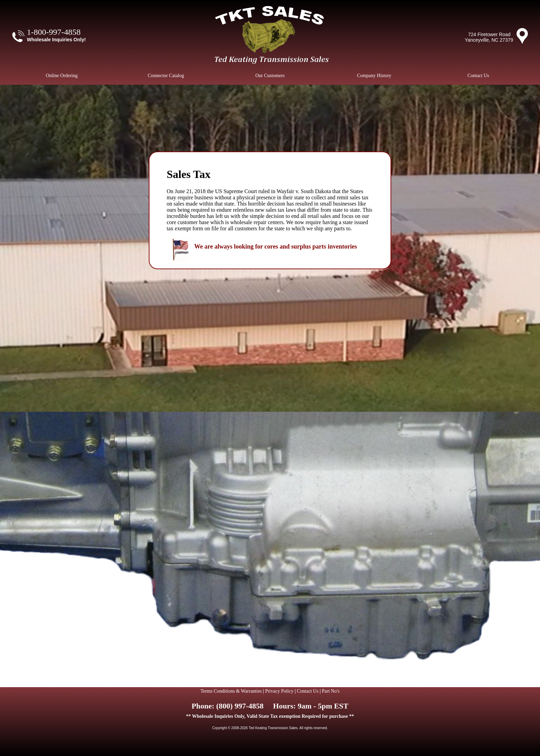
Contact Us (478, 76)
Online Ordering (62, 76)
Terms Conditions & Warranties (231, 691)
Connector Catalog (166, 76)
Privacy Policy (279, 691)
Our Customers (270, 76)
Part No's (331, 691)
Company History (374, 76)
